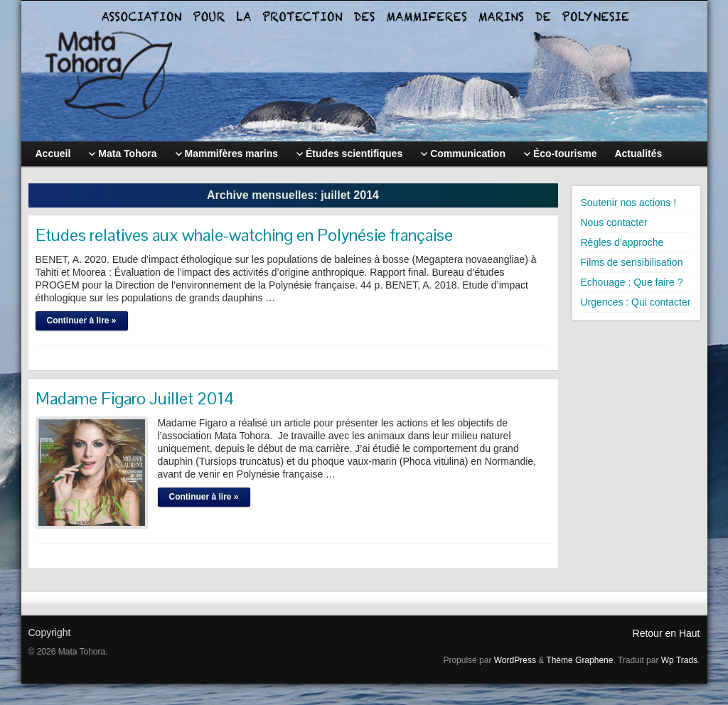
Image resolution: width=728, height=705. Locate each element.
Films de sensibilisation (632, 262)
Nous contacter (614, 222)
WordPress (515, 660)
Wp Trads (679, 660)
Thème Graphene (579, 660)
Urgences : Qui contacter (636, 302)
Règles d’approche (622, 242)
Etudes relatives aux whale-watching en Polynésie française (244, 235)
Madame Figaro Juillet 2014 (135, 398)
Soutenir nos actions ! (629, 203)
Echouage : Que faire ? (632, 282)
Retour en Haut (667, 633)
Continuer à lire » (82, 321)
